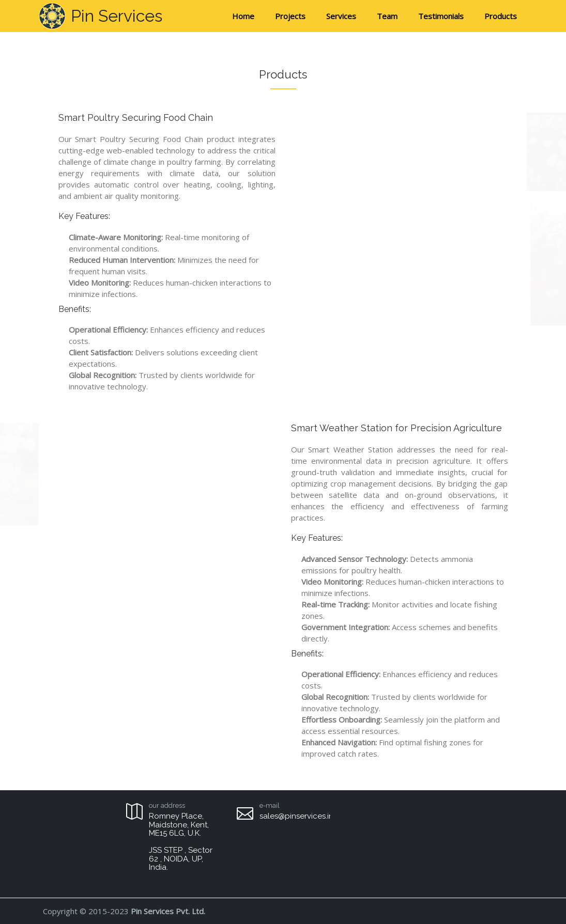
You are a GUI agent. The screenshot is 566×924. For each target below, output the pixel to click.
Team (387, 16)
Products (501, 16)
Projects (290, 16)
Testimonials (441, 16)
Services (341, 16)
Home (243, 16)
